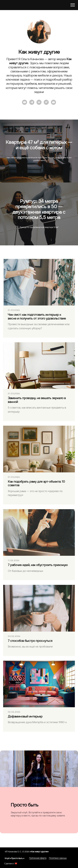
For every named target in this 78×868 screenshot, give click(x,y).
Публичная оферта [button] (38, 858)
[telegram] (32, 102)
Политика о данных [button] (58, 858)
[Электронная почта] (53, 102)
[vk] (39, 102)
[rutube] (46, 102)
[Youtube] (25, 102)
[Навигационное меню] (73, 5)
